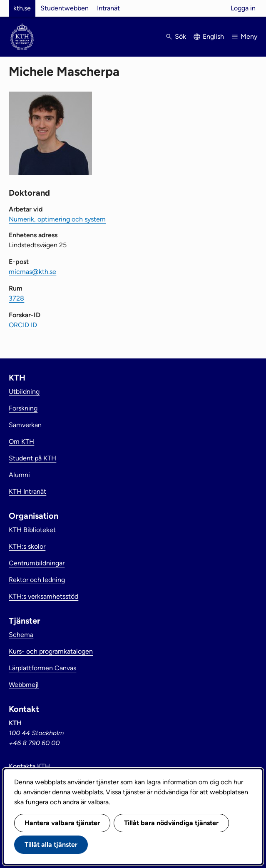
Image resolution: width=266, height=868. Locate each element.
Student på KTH (32, 458)
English (213, 36)
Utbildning (24, 392)
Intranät (108, 8)
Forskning (23, 408)
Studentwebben (65, 8)
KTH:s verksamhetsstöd (44, 596)
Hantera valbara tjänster (62, 823)
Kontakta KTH (29, 766)
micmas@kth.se (32, 272)
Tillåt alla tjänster (51, 844)
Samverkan (25, 425)
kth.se (22, 8)
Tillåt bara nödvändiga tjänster (171, 823)
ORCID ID (23, 325)
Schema (21, 635)
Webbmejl (24, 685)
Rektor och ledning (37, 580)
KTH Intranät (27, 491)
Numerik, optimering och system (57, 219)
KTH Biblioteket (32, 530)
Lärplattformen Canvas (42, 668)
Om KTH (21, 441)
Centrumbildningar (37, 563)
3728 (16, 298)
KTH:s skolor (27, 546)
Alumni (19, 475)
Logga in (243, 8)
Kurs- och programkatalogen (51, 651)
